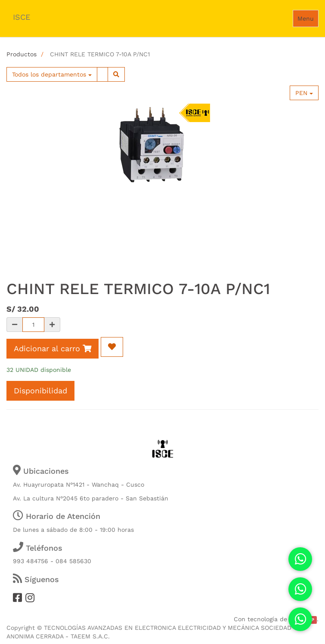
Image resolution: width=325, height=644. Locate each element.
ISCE (22, 17)
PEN (304, 93)
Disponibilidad (40, 391)
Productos (22, 54)
